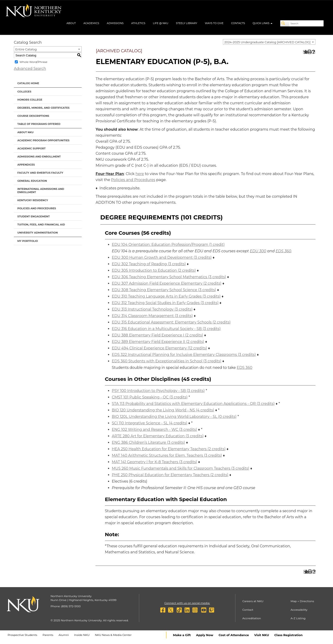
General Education (32, 181)
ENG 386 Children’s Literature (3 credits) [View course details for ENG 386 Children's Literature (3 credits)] (149, 442)
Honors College (30, 100)
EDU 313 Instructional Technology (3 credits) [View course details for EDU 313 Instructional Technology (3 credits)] (152, 309)
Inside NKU (82, 635)
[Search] (285, 23)
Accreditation (252, 618)
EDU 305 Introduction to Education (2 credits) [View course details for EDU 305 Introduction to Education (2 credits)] (154, 270)
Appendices (26, 165)
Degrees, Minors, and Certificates (43, 108)
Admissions (115, 23)
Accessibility (299, 610)
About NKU (25, 132)
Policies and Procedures (37, 208)
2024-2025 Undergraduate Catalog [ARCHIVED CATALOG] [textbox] (267, 42)
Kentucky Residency (33, 200)
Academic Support (31, 148)
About (71, 23)
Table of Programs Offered (39, 124)
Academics (91, 23)
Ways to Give (214, 23)
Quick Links (262, 23)
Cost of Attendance (234, 635)
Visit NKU (262, 635)
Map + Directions (302, 601)
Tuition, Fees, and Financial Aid (41, 225)
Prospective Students (22, 635)
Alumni (64, 635)
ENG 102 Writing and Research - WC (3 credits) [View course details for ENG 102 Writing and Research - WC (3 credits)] (155, 430)
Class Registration (288, 635)
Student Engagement (34, 216)
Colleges (24, 92)
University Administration (38, 233)
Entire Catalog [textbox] (26, 49)
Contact (248, 610)
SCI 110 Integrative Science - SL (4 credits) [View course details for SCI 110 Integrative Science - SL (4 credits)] (150, 423)
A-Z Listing (298, 618)
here (140, 174)
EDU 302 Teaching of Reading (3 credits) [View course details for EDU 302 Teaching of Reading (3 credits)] (149, 264)
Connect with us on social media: (187, 603)
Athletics (138, 23)
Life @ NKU (161, 23)
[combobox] (269, 42)
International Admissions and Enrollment (41, 191)
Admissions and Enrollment (39, 157)
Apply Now (205, 635)
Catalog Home (28, 83)
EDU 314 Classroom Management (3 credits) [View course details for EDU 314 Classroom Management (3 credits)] (152, 316)
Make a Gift (182, 635)
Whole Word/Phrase (33, 62)
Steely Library (187, 23)
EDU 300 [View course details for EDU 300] (258, 251)
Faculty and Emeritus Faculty (40, 173)
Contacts (238, 23)
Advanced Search (30, 69)
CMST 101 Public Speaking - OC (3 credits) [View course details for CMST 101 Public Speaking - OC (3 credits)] (150, 397)
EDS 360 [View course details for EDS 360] (283, 251)
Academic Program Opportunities (43, 140)
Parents (48, 635)
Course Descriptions (33, 116)
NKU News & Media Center (113, 635)
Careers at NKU (253, 601)
